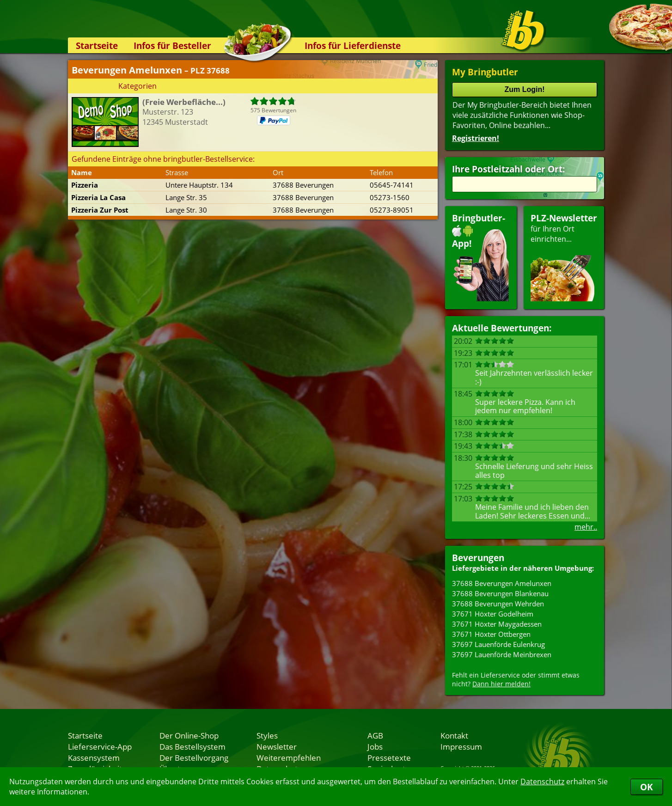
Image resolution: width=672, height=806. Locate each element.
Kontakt (454, 735)
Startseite (97, 46)
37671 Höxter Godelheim (493, 614)
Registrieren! (476, 138)
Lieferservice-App (100, 746)
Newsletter (277, 746)
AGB (375, 735)
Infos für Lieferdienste (353, 46)
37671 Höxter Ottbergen (491, 634)
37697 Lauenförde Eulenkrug (498, 644)
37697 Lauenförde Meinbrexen (502, 654)
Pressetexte (389, 757)
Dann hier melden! (501, 684)
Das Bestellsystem (192, 746)
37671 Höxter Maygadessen (497, 624)
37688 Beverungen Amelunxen (502, 583)
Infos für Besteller (172, 46)
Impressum (461, 746)
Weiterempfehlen (289, 757)
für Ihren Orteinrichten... (564, 257)
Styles (267, 735)
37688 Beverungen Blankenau (500, 593)
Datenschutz (542, 782)
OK (647, 787)
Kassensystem (94, 757)
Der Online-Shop (189, 735)
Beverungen (478, 558)
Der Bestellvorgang (194, 757)
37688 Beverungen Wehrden (498, 604)
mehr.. (586, 527)
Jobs (375, 746)
